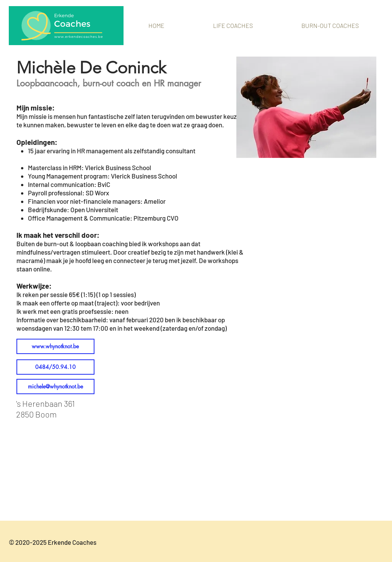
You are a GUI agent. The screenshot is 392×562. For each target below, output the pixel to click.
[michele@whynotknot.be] (55, 387)
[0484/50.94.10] (55, 367)
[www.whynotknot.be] (55, 346)
